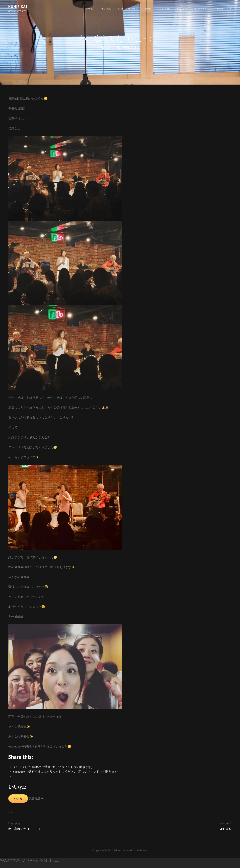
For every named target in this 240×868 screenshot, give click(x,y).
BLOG (148, 8)
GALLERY (182, 8)
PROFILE (106, 8)
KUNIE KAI (18, 7)
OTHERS (218, 8)
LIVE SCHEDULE (128, 8)
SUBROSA (201, 8)
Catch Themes (141, 850)
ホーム (89, 8)
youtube (164, 8)
